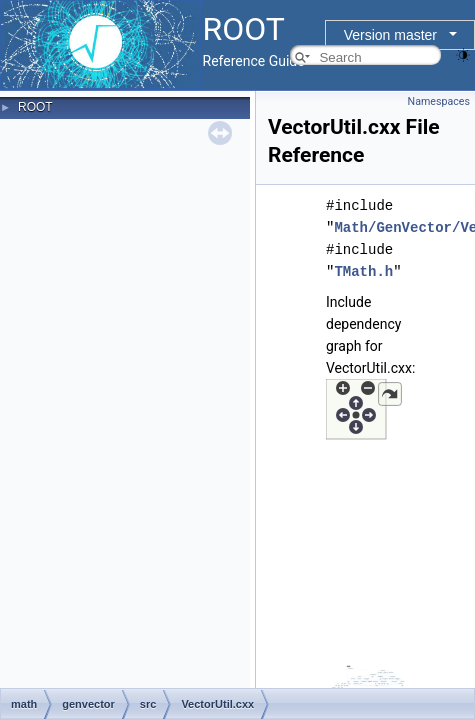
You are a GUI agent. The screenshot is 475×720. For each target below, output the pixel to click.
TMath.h (363, 271)
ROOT (35, 107)
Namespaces (439, 101)
